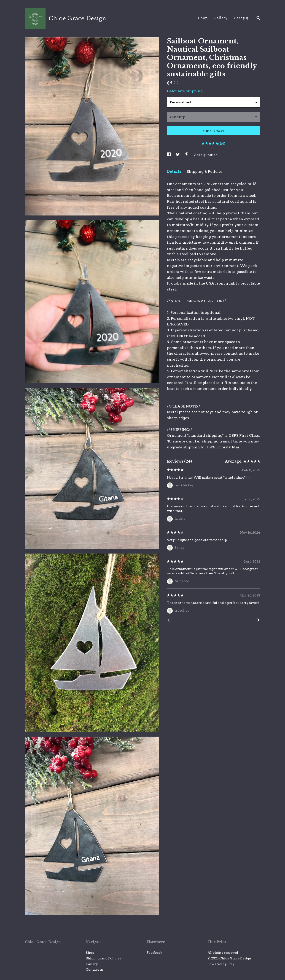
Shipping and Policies (103, 958)
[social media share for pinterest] (187, 155)
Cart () (241, 18)
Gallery (221, 18)
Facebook (154, 953)
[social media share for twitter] (178, 155)
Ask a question (206, 155)
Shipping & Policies (205, 172)
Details (175, 172)
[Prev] (169, 621)
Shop (203, 18)
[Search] (258, 19)
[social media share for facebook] (169, 155)
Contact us (95, 969)
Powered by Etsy (221, 964)
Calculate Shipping (185, 91)
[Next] (258, 620)
